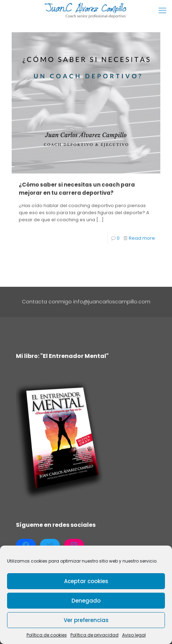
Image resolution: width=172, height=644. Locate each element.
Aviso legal (134, 635)
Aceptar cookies (86, 581)
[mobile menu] (162, 11)
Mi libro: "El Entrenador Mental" (62, 356)
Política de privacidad (94, 635)
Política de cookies (47, 635)
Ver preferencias (86, 620)
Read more (142, 238)
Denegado (86, 601)
